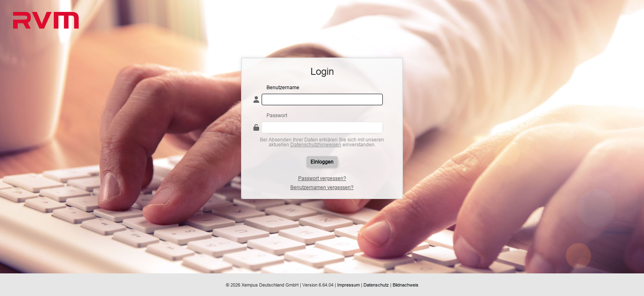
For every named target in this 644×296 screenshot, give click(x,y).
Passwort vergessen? (322, 178)
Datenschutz (376, 285)
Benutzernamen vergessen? (322, 187)
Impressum (348, 285)
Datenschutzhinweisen (316, 145)
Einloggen (322, 162)
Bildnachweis (406, 285)
